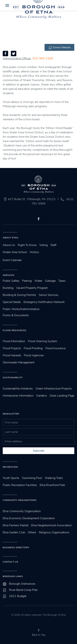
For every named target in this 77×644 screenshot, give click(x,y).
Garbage (50, 281)
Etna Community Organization (22, 511)
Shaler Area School (15, 252)
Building (8, 288)
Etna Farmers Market (16, 525)
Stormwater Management (19, 362)
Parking (27, 281)
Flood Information (14, 341)
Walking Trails (54, 478)
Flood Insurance (55, 348)
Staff (53, 245)
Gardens (42, 396)
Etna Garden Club (14, 532)
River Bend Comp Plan (23, 590)
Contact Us (11, 562)
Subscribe (39, 451)
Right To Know (27, 245)
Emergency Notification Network (44, 302)
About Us (9, 245)
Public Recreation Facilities (20, 485)
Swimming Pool (32, 478)
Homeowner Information (18, 396)
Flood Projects (12, 348)
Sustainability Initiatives (18, 389)
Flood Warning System (42, 341)
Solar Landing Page (62, 396)
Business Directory (16, 547)
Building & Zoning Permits (19, 295)
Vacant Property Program (32, 288)
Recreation (10, 467)
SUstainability (13, 378)
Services (9, 275)
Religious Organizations (54, 532)
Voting (43, 245)
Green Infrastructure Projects (54, 389)
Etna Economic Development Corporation (29, 518)
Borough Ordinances (22, 584)
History (34, 252)
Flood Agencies (34, 355)
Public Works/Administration (21, 309)
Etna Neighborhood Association (51, 525)
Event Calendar (12, 260)
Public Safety (11, 281)
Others (32, 532)
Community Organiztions (20, 500)
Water (38, 281)
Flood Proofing (33, 348)
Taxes (62, 281)
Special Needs (12, 302)
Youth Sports (11, 478)
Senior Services (49, 295)
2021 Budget (18, 596)
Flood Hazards (12, 355)
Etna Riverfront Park (52, 485)
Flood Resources (15, 330)
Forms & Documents (16, 315)
